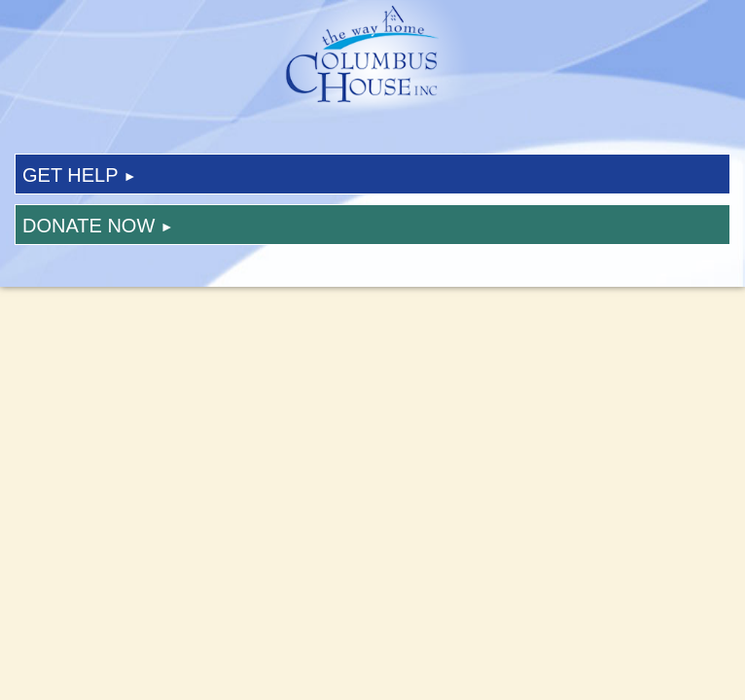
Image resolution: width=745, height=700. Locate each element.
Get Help (80, 175)
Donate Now (98, 226)
